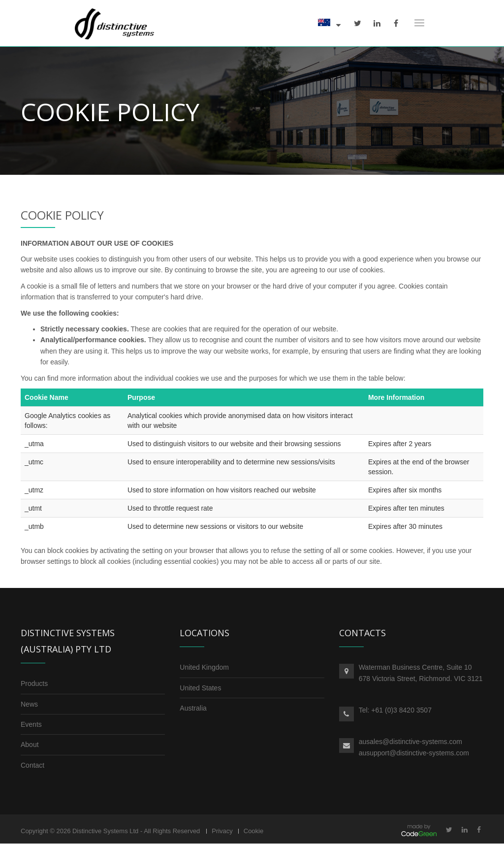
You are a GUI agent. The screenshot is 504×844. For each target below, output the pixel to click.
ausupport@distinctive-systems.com (414, 753)
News (29, 704)
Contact (32, 765)
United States (200, 688)
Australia (193, 708)
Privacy (222, 831)
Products (34, 683)
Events (31, 724)
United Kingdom (204, 667)
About (30, 745)
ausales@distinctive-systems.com (410, 742)
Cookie (253, 831)
